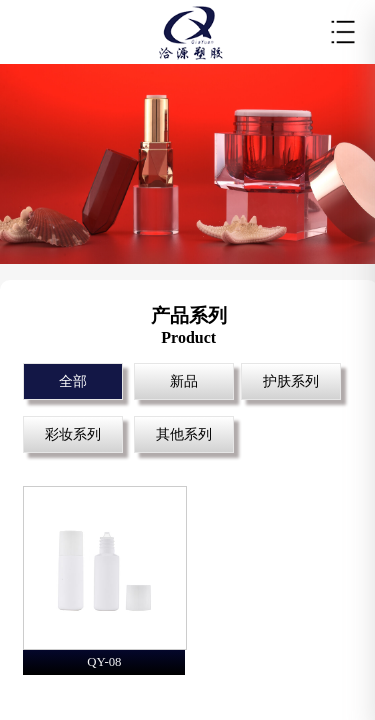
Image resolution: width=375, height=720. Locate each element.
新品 (184, 381)
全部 (73, 381)
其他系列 (184, 434)
